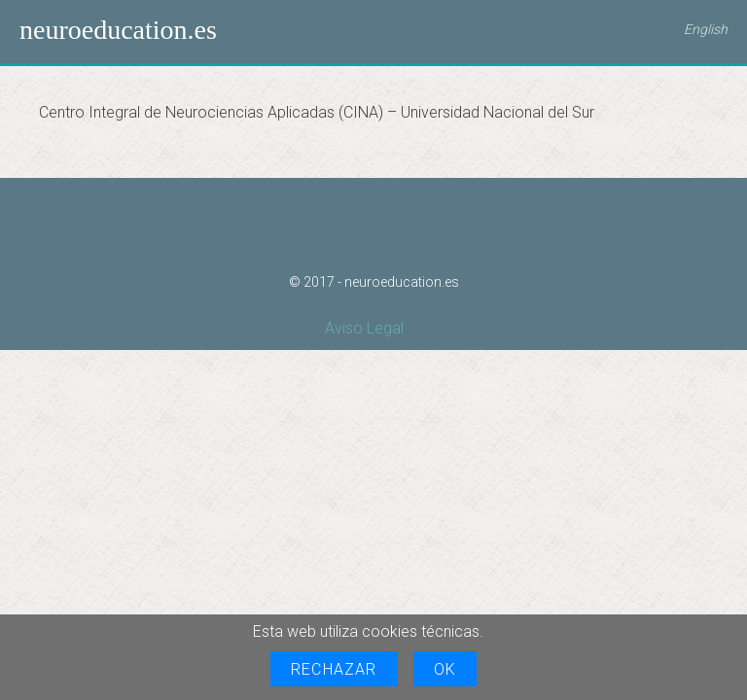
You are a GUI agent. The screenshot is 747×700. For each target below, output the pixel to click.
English (706, 29)
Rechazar (334, 669)
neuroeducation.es (118, 30)
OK (445, 669)
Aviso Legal (364, 328)
